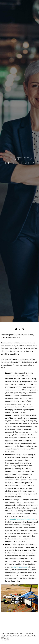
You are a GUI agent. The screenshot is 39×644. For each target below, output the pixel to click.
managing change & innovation (21, 519)
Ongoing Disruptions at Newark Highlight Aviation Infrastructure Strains (18, 636)
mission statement (20, 567)
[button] (16, 329)
